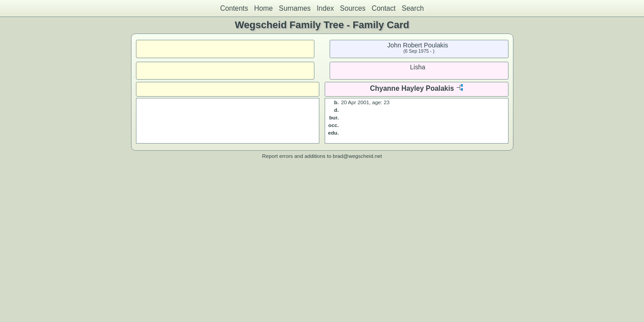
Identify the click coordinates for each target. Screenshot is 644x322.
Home (263, 8)
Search (413, 8)
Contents (234, 8)
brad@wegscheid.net (357, 156)
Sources (353, 8)
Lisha (418, 67)
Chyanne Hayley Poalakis (412, 88)
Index (325, 8)
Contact (384, 8)
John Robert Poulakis (418, 45)
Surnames (295, 8)
